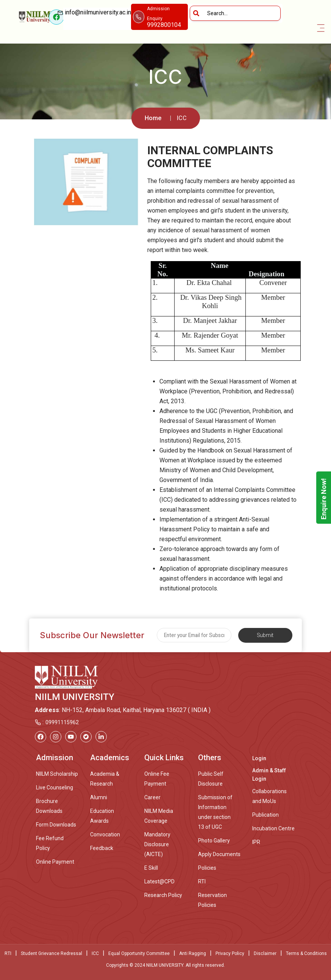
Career (152, 797)
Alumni (99, 797)
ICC (95, 953)
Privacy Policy (230, 953)
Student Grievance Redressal (52, 953)
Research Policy (163, 895)
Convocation (105, 834)
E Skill (151, 868)
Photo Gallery (214, 841)
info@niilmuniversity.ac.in (97, 17)
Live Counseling (55, 787)
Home (153, 118)
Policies (207, 868)
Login (259, 758)
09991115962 (62, 722)
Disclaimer (265, 953)
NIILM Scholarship (57, 774)
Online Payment (55, 862)
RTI (202, 881)
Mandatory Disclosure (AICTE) (157, 844)
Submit (265, 635)
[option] (86, 182)
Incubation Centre (273, 828)
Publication (265, 815)
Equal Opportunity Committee (139, 953)
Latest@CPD (159, 881)
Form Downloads (56, 825)
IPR (256, 842)
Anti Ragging (193, 953)
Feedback (102, 848)
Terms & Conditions (306, 953)
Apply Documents (219, 854)
